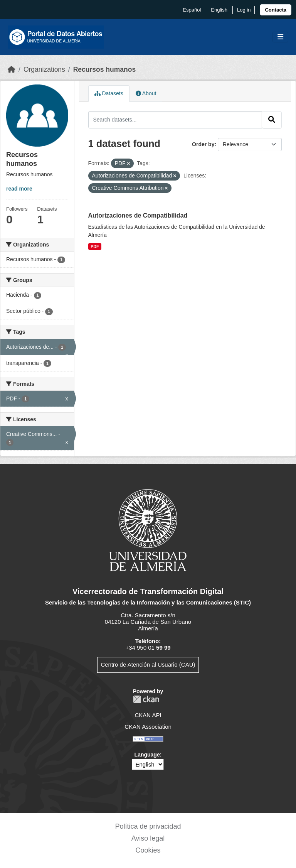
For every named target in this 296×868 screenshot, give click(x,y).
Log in (244, 10)
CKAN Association (148, 727)
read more (19, 189)
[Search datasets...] (175, 120)
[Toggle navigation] (280, 37)
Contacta (276, 10)
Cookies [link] (148, 850)
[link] (276, 10)
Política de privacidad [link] (148, 826)
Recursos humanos (104, 69)
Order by (203, 144)
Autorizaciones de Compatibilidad (138, 215)
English (219, 10)
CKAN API (148, 715)
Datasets (109, 93)
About (146, 93)
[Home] (12, 69)
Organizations (44, 69)
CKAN (146, 699)
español (192, 10)
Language (147, 755)
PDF (95, 247)
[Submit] (272, 120)
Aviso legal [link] (148, 838)
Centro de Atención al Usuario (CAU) (148, 665)
